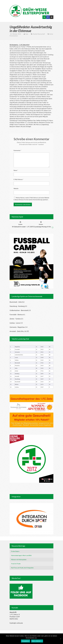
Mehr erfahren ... (37, 641)
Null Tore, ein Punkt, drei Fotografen (22, 568)
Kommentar (17, 150)
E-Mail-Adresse (18, 179)
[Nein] (61, 639)
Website (16, 189)
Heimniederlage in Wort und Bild (21, 555)
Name (16, 170)
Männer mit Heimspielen (19, 560)
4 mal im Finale (16, 564)
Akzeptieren (25, 641)
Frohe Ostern (15, 551)
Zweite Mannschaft (39, 34)
